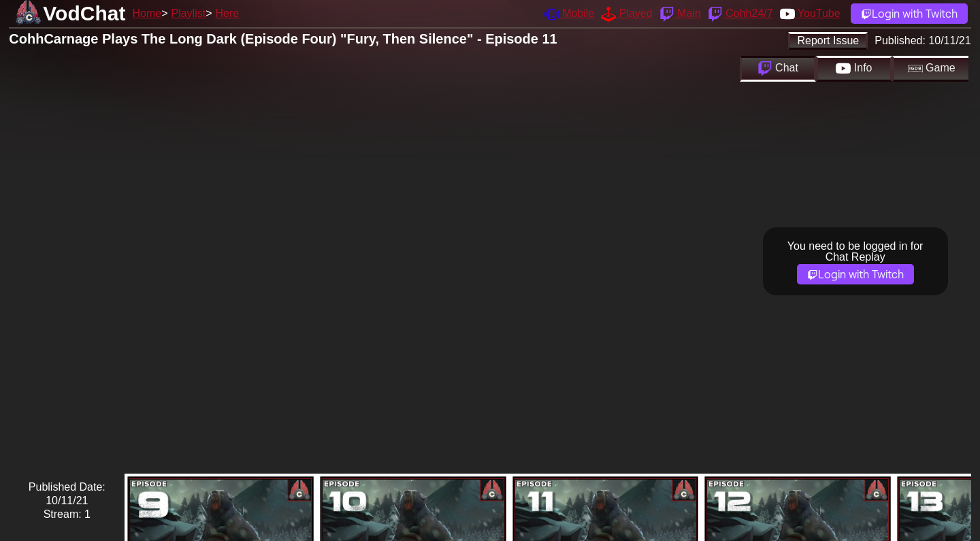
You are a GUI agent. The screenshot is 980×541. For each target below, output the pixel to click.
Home (147, 13)
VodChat (84, 13)
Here (228, 13)
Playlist (188, 13)
